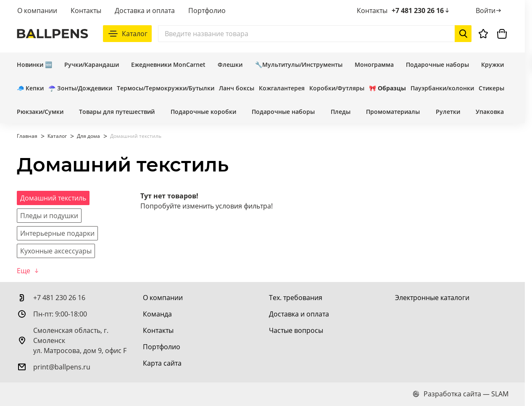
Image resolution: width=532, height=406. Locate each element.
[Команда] (157, 314)
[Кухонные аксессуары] (56, 251)
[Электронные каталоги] (432, 298)
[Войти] (489, 11)
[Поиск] (315, 34)
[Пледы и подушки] (49, 216)
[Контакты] (158, 330)
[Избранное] (483, 34)
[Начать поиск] (463, 34)
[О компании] (163, 298)
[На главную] (53, 34)
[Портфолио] (162, 347)
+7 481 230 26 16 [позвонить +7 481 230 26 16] (421, 11)
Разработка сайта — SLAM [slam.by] (461, 394)
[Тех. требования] (296, 298)
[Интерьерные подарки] (57, 233)
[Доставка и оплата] (299, 314)
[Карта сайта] (162, 363)
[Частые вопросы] (296, 330)
